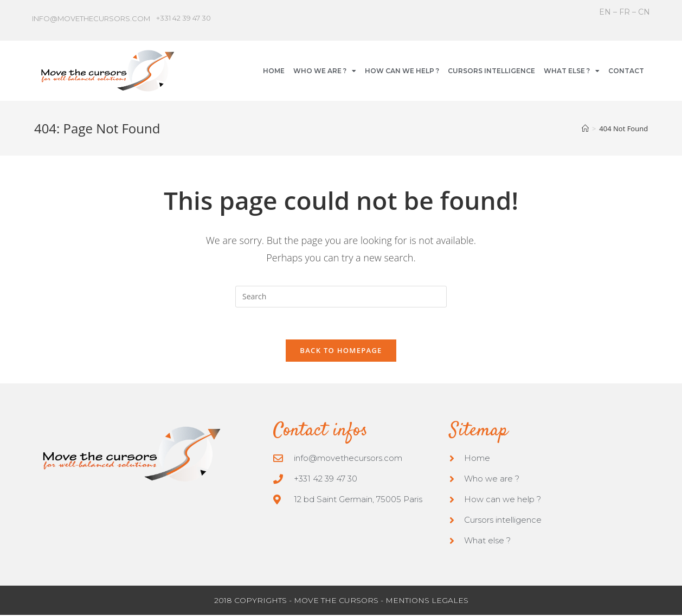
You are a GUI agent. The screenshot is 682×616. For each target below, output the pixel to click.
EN (606, 12)
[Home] (585, 129)
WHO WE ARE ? (325, 71)
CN (644, 12)
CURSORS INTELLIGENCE (491, 71)
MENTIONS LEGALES (427, 601)
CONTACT (626, 71)
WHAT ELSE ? (572, 71)
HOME (274, 71)
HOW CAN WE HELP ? (402, 71)
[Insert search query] (341, 297)
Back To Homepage (341, 351)
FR (625, 12)
